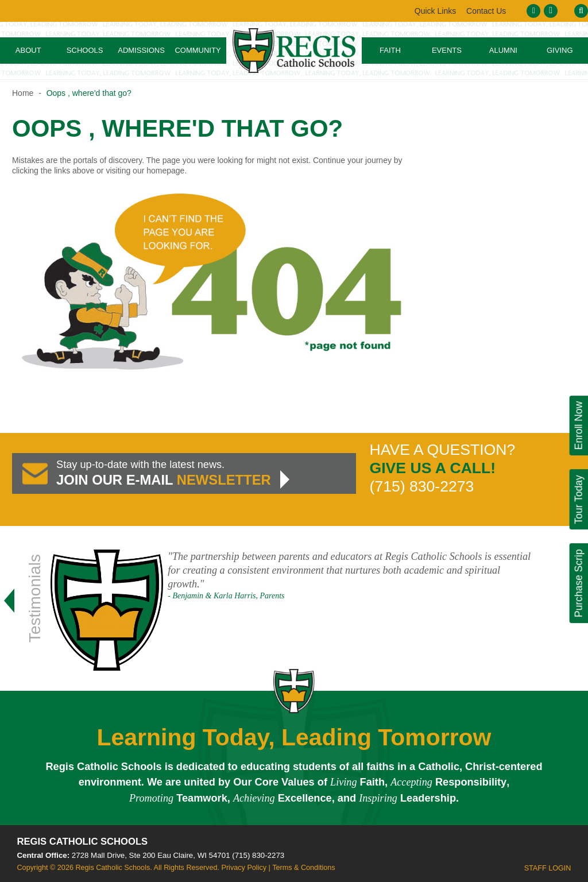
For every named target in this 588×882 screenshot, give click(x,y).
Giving (560, 50)
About (28, 50)
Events (447, 50)
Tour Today (578, 499)
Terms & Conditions (303, 868)
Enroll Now (578, 426)
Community (198, 50)
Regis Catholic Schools (83, 842)
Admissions (141, 50)
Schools (85, 50)
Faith (390, 50)
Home (23, 93)
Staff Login (548, 868)
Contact (434, 11)
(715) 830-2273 (258, 855)
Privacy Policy (244, 868)
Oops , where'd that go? (89, 93)
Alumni (503, 50)
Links (485, 11)
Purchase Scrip (578, 583)
